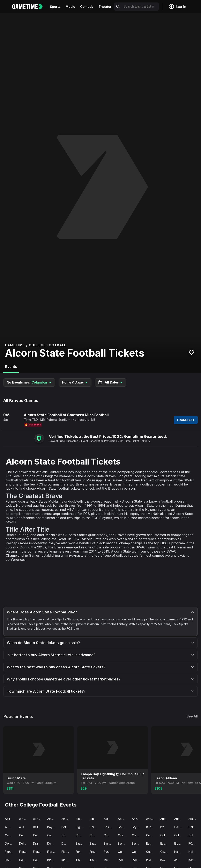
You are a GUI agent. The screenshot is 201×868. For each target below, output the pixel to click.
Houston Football (25, 860)
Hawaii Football (180, 852)
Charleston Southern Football (67, 835)
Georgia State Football (152, 852)
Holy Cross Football (194, 852)
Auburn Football (10, 827)
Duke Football (53, 843)
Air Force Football (25, 819)
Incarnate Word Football (109, 860)
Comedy (87, 7)
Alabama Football (67, 819)
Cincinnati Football (109, 835)
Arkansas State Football (180, 819)
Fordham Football (81, 852)
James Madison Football (180, 860)
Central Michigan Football (53, 835)
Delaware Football (10, 843)
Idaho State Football (67, 860)
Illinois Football (81, 860)
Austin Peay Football (25, 827)
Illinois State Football (95, 860)
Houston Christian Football (10, 860)
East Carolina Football (81, 843)
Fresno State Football (95, 852)
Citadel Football (123, 835)
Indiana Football (123, 860)
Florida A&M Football (10, 852)
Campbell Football (10, 835)
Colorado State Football (194, 835)
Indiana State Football (137, 860)
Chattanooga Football (95, 835)
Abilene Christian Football (10, 819)
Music (70, 7)
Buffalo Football (152, 827)
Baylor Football (53, 827)
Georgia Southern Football (137, 852)
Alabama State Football (81, 819)
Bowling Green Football (123, 827)
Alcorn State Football (109, 819)
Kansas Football (194, 860)
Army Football (194, 819)
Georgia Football (123, 852)
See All (192, 716)
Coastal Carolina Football (152, 835)
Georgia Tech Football (166, 852)
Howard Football (39, 860)
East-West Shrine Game (109, 843)
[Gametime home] (30, 7)
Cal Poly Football (180, 827)
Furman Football (109, 852)
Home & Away (75, 382)
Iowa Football (152, 860)
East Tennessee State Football (95, 843)
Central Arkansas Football (25, 835)
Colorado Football (180, 835)
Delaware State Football (25, 843)
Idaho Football (53, 860)
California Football (194, 827)
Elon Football (180, 843)
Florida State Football (67, 852)
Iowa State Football (166, 860)
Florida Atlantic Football (25, 852)
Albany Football (95, 819)
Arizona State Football (152, 819)
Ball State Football (39, 827)
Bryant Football (137, 827)
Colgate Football (166, 835)
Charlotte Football (81, 835)
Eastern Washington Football (166, 843)
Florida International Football (53, 852)
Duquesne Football (67, 843)
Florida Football (39, 852)
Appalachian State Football (123, 819)
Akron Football (39, 819)
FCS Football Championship (194, 843)
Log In (177, 7)
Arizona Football (137, 819)
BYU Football (166, 827)
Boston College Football (109, 827)
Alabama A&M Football (53, 819)
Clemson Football (137, 835)
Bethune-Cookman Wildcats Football (67, 827)
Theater (105, 7)
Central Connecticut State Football (39, 835)
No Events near (29, 382)
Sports (55, 7)
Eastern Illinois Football (123, 843)
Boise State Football (95, 827)
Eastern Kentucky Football (137, 843)
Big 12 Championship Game (81, 827)
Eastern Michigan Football (152, 843)
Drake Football (39, 843)
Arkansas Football (166, 819)
